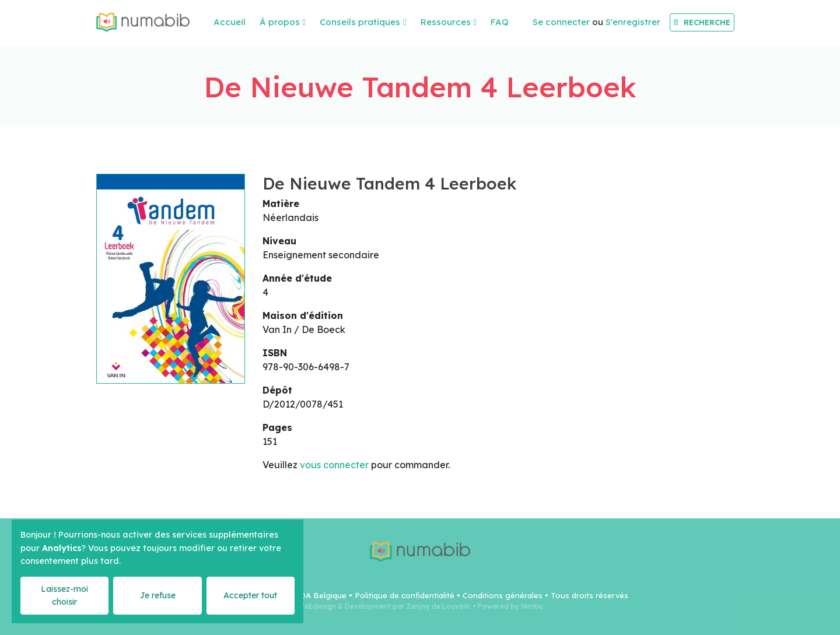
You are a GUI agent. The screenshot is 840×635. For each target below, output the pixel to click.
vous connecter (334, 465)
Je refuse (157, 595)
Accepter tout (250, 595)
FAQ (500, 22)
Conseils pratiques (360, 22)
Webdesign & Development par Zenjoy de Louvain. (384, 606)
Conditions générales (503, 595)
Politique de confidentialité (405, 595)
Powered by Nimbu (510, 606)
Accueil (230, 22)
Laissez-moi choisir (64, 595)
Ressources (446, 22)
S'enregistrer (633, 22)
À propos (280, 22)
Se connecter (561, 22)
